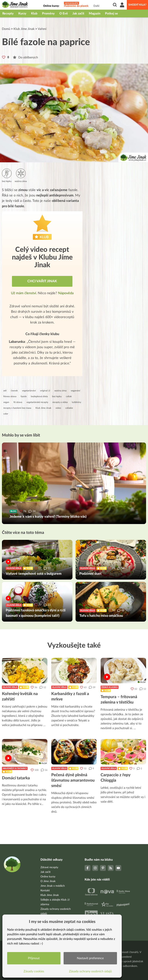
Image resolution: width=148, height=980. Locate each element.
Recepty (8, 13)
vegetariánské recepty (37, 402)
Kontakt (45, 891)
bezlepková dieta (39, 396)
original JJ (45, 391)
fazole (24, 396)
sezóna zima (60, 391)
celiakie (69, 408)
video (58, 408)
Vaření (42, 29)
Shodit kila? (137, 5)
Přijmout (34, 958)
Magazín (95, 13)
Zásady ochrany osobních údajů (90, 971)
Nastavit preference (90, 958)
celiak (69, 396)
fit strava (18, 402)
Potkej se (111, 13)
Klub (34, 13)
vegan (6, 402)
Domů (6, 29)
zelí (5, 391)
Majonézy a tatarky (15, 768)
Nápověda (66, 293)
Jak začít (78, 13)
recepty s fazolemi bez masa (17, 408)
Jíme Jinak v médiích (53, 886)
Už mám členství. (24, 293)
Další (96, 6)
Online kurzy (48, 877)
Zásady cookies (34, 971)
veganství (75, 391)
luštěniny (77, 402)
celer (6, 414)
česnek (14, 391)
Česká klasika (110, 687)
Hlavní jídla (10, 687)
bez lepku (57, 396)
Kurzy (22, 13)
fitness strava (10, 396)
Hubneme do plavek (76, 6)
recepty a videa (60, 402)
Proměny (48, 13)
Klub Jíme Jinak (24, 29)
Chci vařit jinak (42, 281)
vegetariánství (29, 391)
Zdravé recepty (49, 867)
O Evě (64, 13)
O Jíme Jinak (48, 881)
